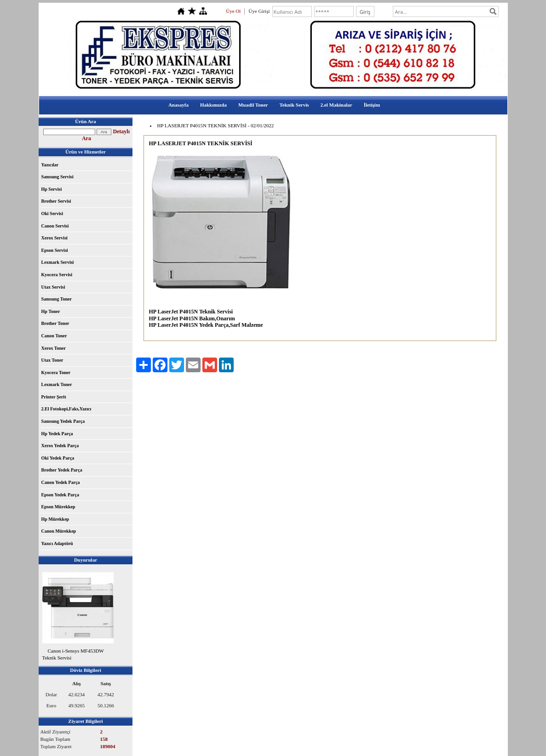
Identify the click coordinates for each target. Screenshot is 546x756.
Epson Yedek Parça (60, 495)
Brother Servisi (56, 201)
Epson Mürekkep (58, 507)
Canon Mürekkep (59, 531)
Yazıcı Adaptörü (57, 543)
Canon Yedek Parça (61, 482)
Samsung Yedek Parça (63, 421)
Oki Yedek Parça (58, 458)
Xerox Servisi (55, 238)
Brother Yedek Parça (62, 470)
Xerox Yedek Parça (60, 446)
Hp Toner (51, 311)
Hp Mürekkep (55, 519)
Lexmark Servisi (58, 262)
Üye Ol (233, 11)
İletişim (372, 105)
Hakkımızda (213, 105)
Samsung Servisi (57, 177)
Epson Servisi (55, 250)
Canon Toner (54, 336)
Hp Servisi (52, 189)
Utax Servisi (53, 287)
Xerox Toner (54, 348)
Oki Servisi (52, 213)
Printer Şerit (54, 397)
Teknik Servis (294, 105)
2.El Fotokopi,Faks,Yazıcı (66, 409)
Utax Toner (52, 360)
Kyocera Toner (56, 372)
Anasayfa (178, 105)
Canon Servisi (55, 226)
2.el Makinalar (336, 105)
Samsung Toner (57, 299)
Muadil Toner (253, 105)
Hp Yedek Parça (57, 434)
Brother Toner (55, 323)
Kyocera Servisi (57, 275)
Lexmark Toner (57, 384)
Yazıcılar (50, 165)
